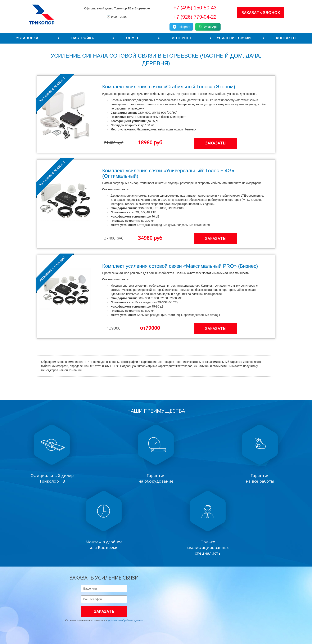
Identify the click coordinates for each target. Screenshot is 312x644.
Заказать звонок (261, 13)
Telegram (181, 27)
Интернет (182, 38)
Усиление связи (234, 38)
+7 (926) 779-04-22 (195, 17)
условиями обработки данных (125, 621)
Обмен (133, 38)
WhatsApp (208, 27)
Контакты (286, 38)
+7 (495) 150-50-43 (195, 8)
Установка (27, 38)
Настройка (83, 38)
